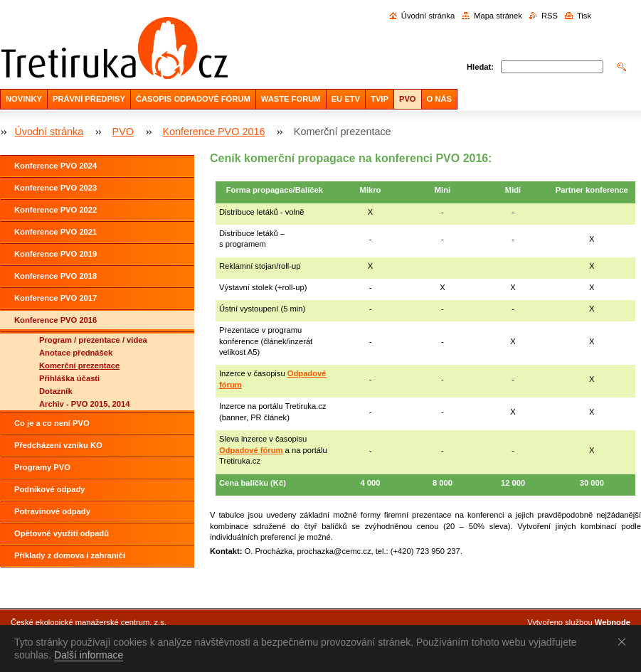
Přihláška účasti (69, 378)
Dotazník (56, 391)
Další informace (89, 655)
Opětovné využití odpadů (62, 533)
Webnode (613, 622)
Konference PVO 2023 (55, 188)
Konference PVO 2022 (55, 210)
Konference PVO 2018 (55, 276)
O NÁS (439, 99)
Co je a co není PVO (52, 423)
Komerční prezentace (79, 366)
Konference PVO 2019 (55, 254)
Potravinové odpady (52, 511)
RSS (550, 16)
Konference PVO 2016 (213, 132)
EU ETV (346, 99)
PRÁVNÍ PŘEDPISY (89, 99)
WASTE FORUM (291, 99)
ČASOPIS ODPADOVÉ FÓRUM (193, 99)
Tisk (584, 16)
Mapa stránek (498, 16)
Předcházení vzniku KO (58, 445)
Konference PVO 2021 (55, 232)
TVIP (380, 99)
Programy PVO (42, 467)
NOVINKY (24, 99)
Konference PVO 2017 (55, 298)
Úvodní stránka (428, 16)
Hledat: (480, 67)
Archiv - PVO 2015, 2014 (85, 404)
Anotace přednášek (76, 353)
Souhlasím (625, 641)
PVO (408, 99)
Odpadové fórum (251, 450)
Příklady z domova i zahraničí (70, 555)
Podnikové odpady (49, 489)
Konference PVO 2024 (55, 166)
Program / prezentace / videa (93, 340)
